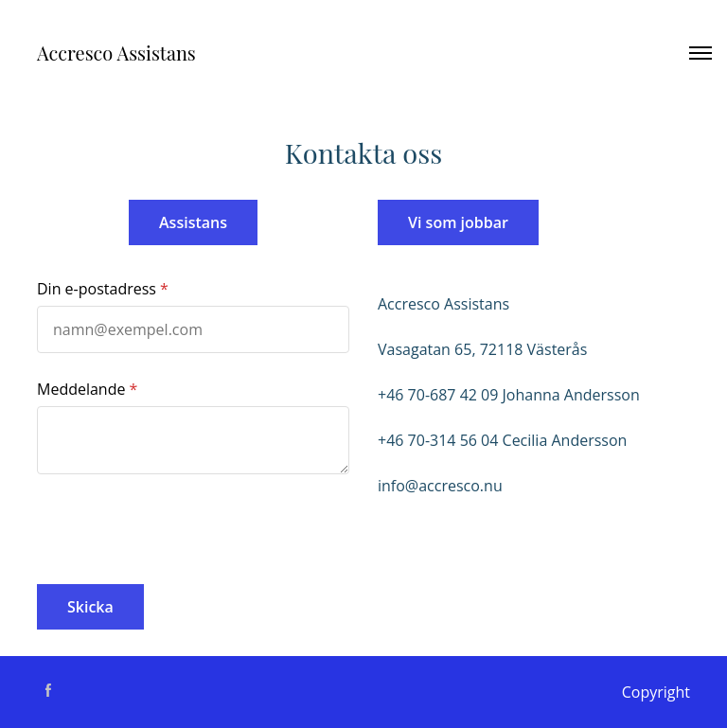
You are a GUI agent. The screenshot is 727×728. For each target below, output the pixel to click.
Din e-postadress (97, 289)
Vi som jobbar (458, 222)
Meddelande (81, 389)
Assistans (193, 222)
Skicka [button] (90, 607)
